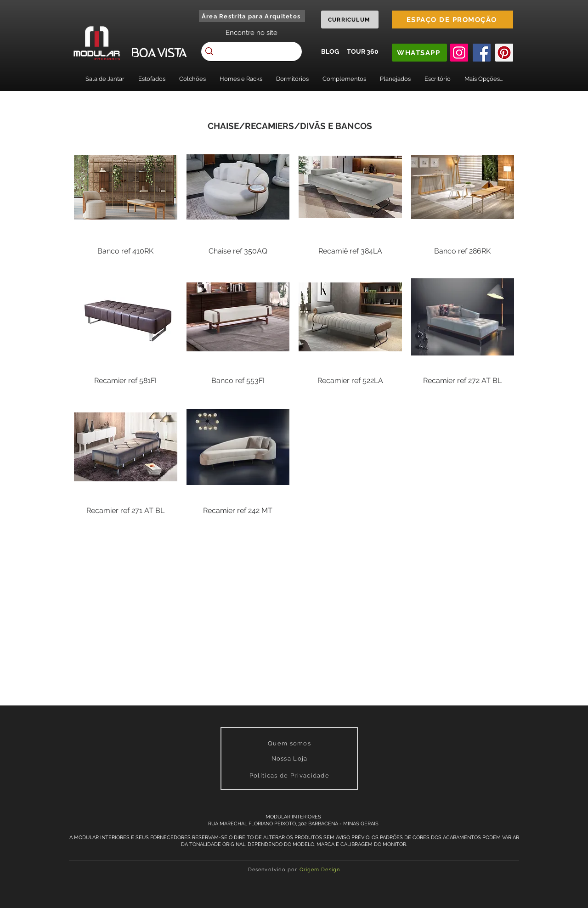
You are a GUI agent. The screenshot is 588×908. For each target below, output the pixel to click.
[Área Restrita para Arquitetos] (252, 16)
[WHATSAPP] (419, 53)
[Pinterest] (504, 53)
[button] (105, 79)
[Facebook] (482, 53)
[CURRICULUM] (350, 20)
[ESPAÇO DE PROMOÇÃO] (452, 20)
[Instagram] (459, 53)
